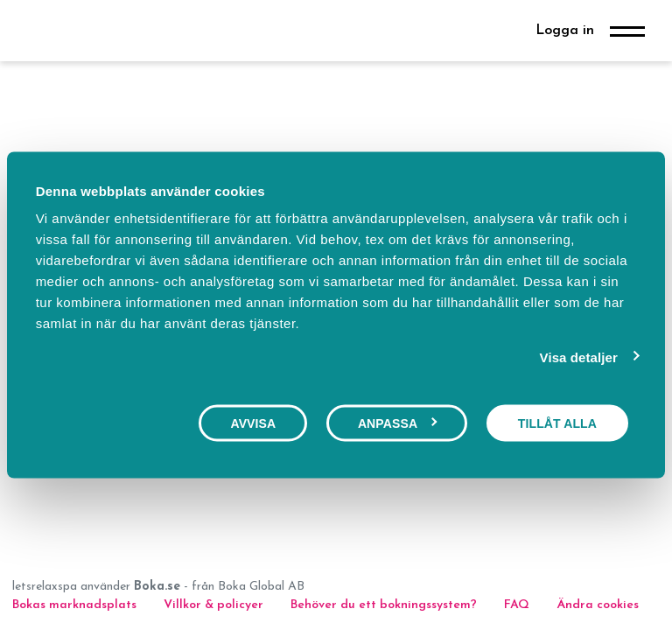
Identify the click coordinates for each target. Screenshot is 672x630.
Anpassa (398, 423)
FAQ (518, 605)
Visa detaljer (579, 357)
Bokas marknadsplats (74, 605)
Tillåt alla (557, 423)
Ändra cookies (598, 605)
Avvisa (253, 423)
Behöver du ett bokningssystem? (384, 605)
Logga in (565, 31)
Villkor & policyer (213, 605)
